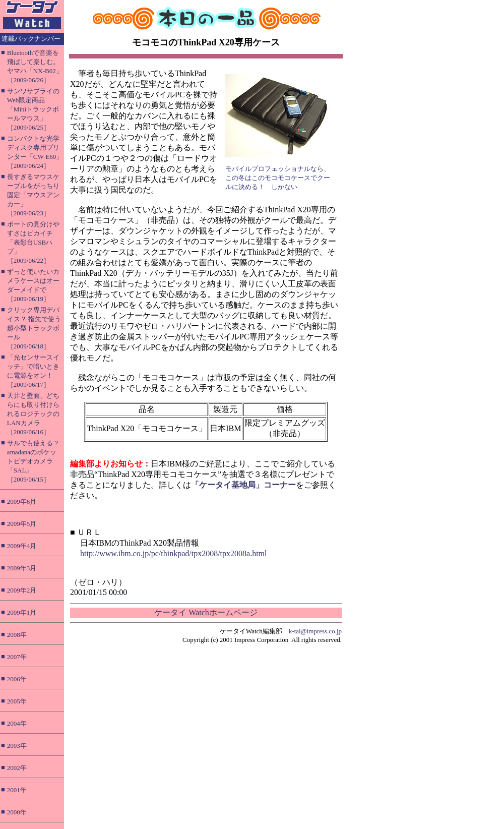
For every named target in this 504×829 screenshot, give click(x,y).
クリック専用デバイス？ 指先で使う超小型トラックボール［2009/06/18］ (34, 328)
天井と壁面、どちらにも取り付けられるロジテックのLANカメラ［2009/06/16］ (33, 414)
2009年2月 (22, 590)
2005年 (17, 701)
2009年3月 (22, 568)
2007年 (17, 657)
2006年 (17, 679)
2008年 (17, 635)
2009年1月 (22, 612)
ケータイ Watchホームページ (206, 612)
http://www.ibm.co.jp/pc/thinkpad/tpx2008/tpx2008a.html (174, 553)
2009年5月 (22, 524)
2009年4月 (22, 546)
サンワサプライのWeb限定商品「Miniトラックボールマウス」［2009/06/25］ (33, 109)
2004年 (17, 723)
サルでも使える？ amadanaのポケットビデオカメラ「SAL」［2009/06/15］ (33, 461)
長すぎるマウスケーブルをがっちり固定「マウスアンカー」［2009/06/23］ (33, 195)
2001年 (17, 790)
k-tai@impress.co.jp (315, 631)
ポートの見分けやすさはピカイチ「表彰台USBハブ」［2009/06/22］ (33, 242)
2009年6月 (22, 501)
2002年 (17, 768)
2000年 (17, 812)
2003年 (17, 746)
